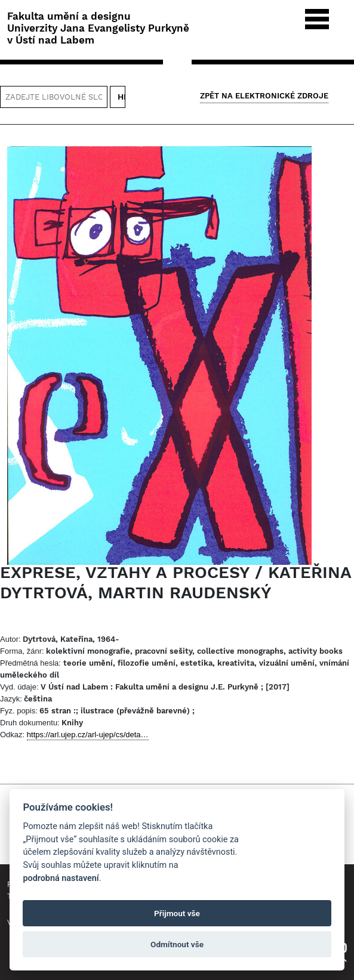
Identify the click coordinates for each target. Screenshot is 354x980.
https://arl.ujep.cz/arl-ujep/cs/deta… (88, 735)
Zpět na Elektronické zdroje (264, 96)
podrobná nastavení (61, 878)
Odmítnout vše (177, 944)
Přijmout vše (177, 913)
